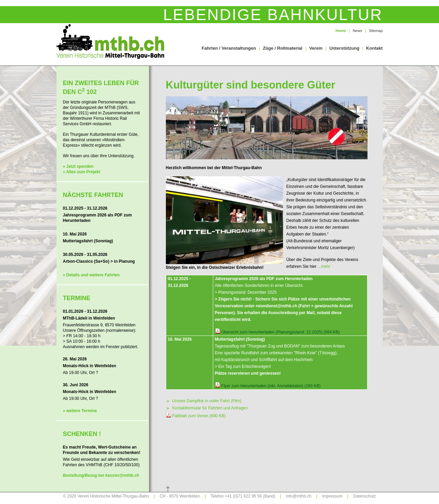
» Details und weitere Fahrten (91, 275)
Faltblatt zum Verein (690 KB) (199, 416)
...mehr (324, 266)
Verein (316, 48)
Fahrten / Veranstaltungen (229, 48)
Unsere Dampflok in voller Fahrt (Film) (204, 401)
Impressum (332, 496)
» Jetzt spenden (78, 166)
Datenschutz (365, 496)
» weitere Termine (80, 411)
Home (341, 31)
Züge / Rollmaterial (283, 48)
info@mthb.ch (299, 496)
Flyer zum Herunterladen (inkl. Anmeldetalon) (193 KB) (271, 386)
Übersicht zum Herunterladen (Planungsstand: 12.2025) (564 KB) (281, 332)
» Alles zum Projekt (82, 172)
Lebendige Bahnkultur (273, 15)
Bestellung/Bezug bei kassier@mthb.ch (101, 475)
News (358, 31)
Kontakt (374, 48)
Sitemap (376, 31)
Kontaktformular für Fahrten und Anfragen (207, 408)
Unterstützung (344, 48)
